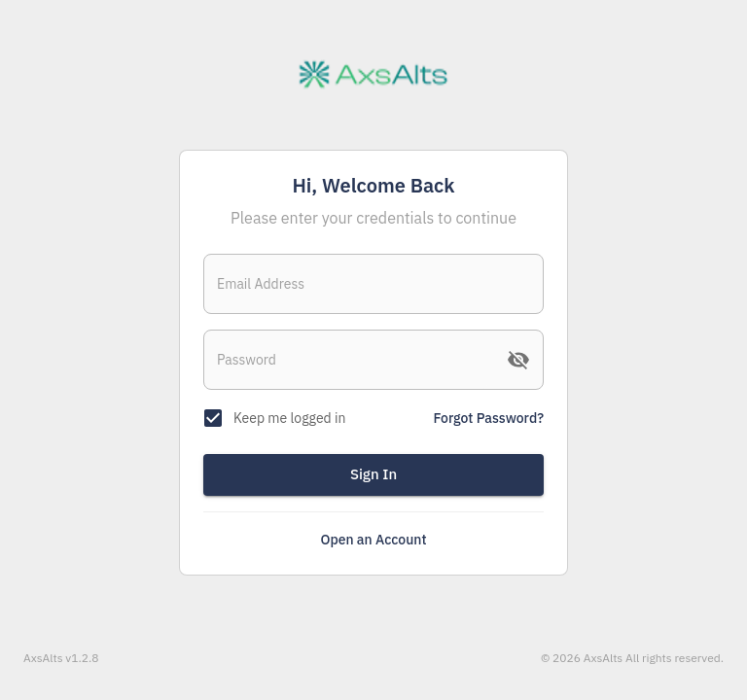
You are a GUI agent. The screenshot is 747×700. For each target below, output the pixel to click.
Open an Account (373, 540)
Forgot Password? (489, 418)
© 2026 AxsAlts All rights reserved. (632, 658)
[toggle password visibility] (518, 360)
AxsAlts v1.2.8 (61, 658)
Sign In (373, 474)
